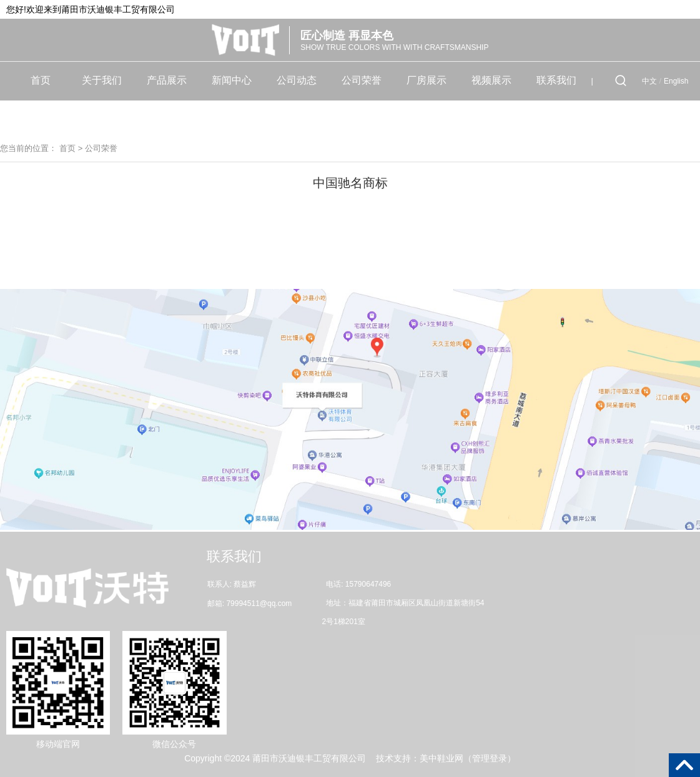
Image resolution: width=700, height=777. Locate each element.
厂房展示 (426, 80)
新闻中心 (232, 80)
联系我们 (556, 80)
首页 (41, 80)
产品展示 (167, 80)
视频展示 (491, 80)
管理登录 (490, 758)
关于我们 (102, 80)
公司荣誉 (362, 80)
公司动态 (297, 80)
